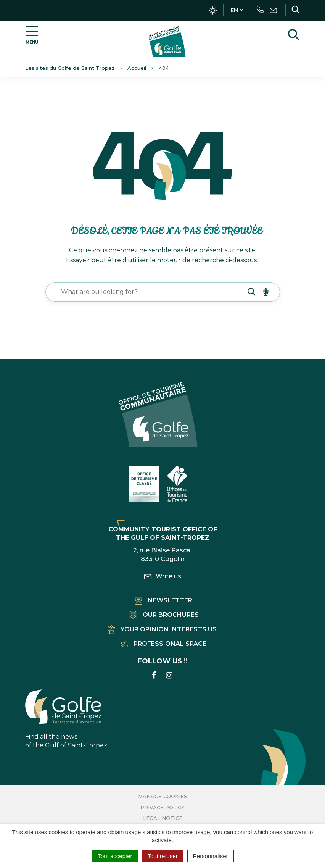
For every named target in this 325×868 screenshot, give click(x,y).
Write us (163, 576)
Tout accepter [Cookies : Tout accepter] (115, 856)
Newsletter (163, 600)
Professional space (163, 644)
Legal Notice (163, 818)
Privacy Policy (162, 807)
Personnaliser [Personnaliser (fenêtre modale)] (211, 856)
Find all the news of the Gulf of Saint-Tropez (66, 719)
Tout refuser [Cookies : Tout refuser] (163, 856)
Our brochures (164, 615)
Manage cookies (163, 796)
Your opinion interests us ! (164, 629)
